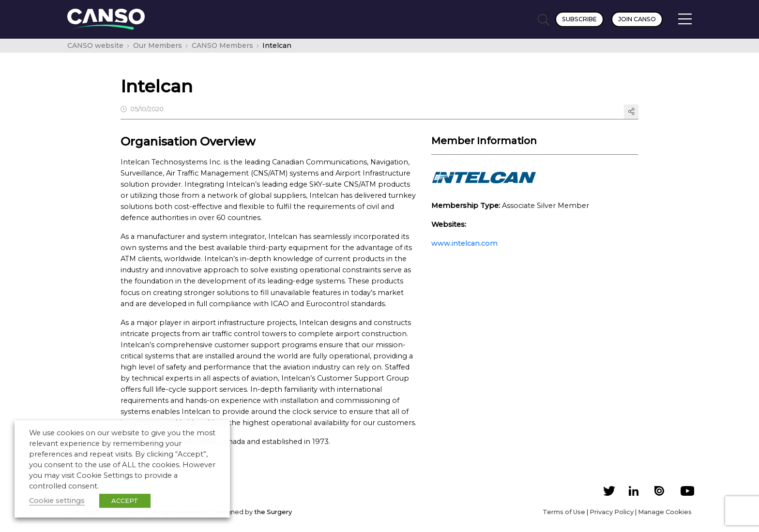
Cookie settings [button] (57, 501)
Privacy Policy (612, 512)
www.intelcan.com (464, 243)
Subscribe (579, 19)
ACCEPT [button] (125, 501)
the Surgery (273, 512)
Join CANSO (637, 19)
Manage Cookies (665, 512)
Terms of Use (564, 512)
